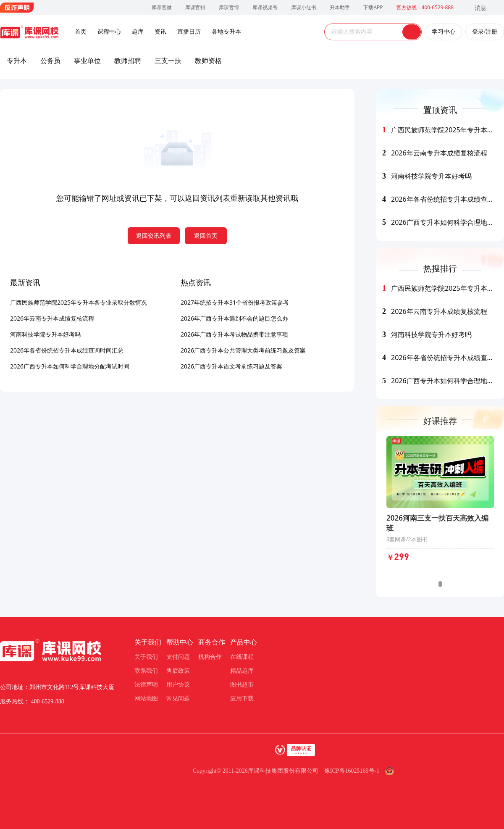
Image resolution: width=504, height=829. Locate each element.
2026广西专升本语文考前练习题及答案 (231, 366)
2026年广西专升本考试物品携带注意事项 (234, 334)
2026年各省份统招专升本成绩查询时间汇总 (67, 350)
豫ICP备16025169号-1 (352, 771)
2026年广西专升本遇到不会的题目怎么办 (234, 318)
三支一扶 (168, 61)
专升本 (17, 61)
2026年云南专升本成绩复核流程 (52, 318)
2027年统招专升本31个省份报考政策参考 (235, 302)
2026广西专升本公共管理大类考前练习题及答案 (243, 350)
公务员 (50, 61)
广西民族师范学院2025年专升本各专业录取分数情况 (79, 302)
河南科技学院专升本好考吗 (45, 334)
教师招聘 (128, 61)
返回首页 (206, 236)
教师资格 (208, 61)
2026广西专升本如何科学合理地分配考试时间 (70, 366)
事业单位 (87, 61)
